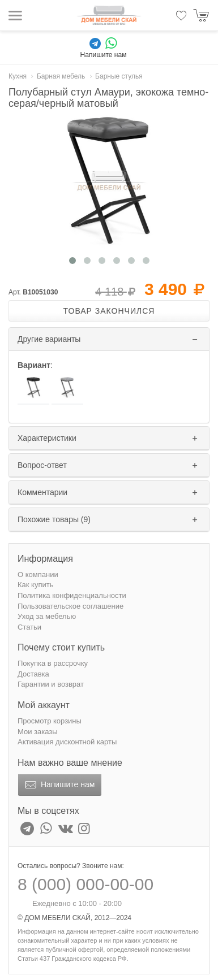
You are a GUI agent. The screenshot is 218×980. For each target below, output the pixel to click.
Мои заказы (38, 732)
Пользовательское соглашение (70, 606)
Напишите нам (59, 785)
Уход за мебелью (47, 616)
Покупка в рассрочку (53, 663)
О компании (38, 574)
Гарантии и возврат (51, 684)
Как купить (35, 585)
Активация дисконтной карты (67, 742)
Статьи (29, 627)
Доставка (33, 674)
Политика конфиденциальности (72, 595)
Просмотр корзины (50, 721)
